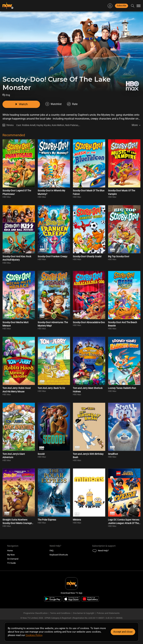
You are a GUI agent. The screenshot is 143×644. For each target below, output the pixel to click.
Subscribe (122, 6)
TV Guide (11, 563)
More (135, 125)
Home (10, 551)
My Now (11, 555)
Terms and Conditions (60, 613)
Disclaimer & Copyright (84, 613)
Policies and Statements (108, 613)
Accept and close (123, 632)
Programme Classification (36, 613)
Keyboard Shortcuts (59, 555)
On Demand (13, 559)
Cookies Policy (34, 635)
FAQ (52, 551)
